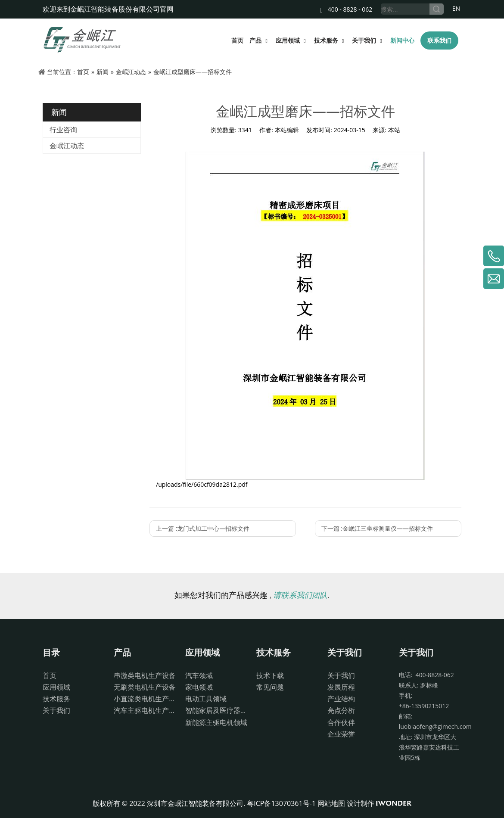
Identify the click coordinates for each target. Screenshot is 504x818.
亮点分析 (341, 710)
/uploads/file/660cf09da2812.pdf (202, 484)
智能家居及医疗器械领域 (216, 710)
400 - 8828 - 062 (346, 9)
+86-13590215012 (424, 706)
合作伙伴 (341, 722)
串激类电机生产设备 (145, 675)
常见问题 (270, 687)
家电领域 (199, 687)
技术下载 (270, 675)
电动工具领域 (206, 699)
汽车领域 (199, 675)
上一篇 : (203, 528)
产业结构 (341, 699)
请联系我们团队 (300, 595)
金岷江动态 (67, 146)
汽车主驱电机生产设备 (145, 710)
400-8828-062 (433, 675)
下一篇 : (377, 528)
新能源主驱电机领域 (216, 722)
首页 (50, 675)
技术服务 (56, 699)
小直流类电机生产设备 (145, 699)
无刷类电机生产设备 (145, 687)
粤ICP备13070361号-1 (281, 803)
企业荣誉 (341, 734)
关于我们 (56, 710)
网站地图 (331, 803)
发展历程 (341, 687)
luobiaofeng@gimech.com (435, 726)
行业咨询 (63, 130)
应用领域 (56, 687)
